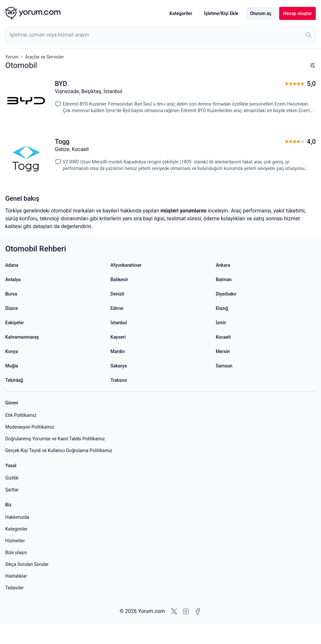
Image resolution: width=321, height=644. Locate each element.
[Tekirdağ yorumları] (55, 380)
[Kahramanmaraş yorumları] (55, 337)
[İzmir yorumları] (266, 323)
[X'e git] (174, 611)
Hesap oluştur (297, 13)
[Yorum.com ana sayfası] (33, 13)
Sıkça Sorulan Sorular (27, 564)
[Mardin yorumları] (160, 351)
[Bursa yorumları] (55, 294)
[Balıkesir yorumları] (160, 280)
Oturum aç (261, 13)
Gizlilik (12, 478)
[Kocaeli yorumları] (266, 337)
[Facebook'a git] (198, 611)
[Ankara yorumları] (266, 265)
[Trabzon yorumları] (160, 380)
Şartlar (12, 490)
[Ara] (309, 35)
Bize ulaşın (16, 552)
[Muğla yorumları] (55, 366)
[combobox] (160, 35)
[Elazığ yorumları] (266, 308)
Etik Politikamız (21, 415)
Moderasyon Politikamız (30, 427)
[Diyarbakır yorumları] (266, 294)
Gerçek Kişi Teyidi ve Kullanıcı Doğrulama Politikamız (59, 450)
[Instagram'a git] (186, 611)
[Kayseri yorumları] (160, 337)
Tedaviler (14, 588)
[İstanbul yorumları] (160, 323)
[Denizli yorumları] (160, 294)
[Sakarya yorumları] (160, 366)
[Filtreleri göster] (313, 65)
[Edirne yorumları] (160, 308)
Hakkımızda (17, 517)
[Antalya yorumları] (55, 280)
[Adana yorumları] (55, 265)
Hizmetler (15, 541)
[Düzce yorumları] (55, 308)
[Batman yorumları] (266, 280)
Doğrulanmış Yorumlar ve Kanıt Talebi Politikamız (55, 439)
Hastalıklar (16, 576)
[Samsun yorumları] (266, 366)
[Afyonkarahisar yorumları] (160, 265)
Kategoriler (181, 13)
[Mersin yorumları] (266, 351)
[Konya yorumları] (55, 351)
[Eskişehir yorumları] (55, 323)
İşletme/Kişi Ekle (221, 13)
